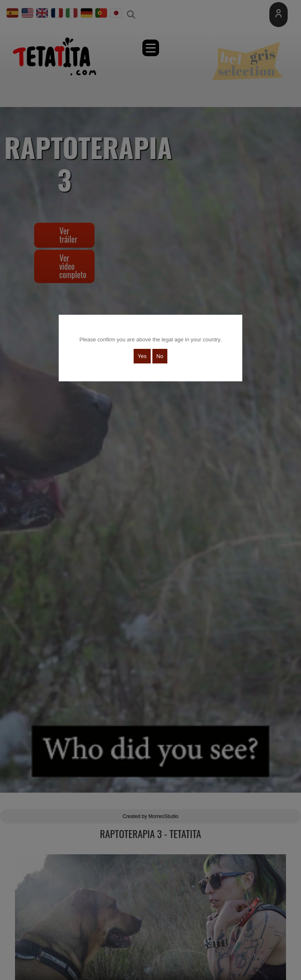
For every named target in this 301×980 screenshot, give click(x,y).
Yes (142, 356)
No (160, 356)
